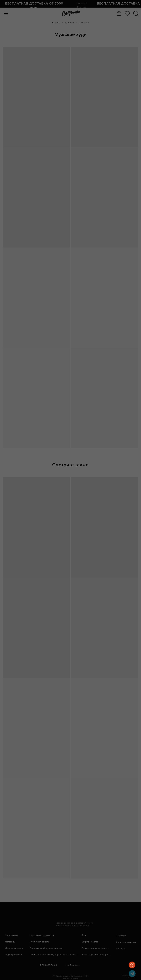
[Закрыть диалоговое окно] (136, 5)
